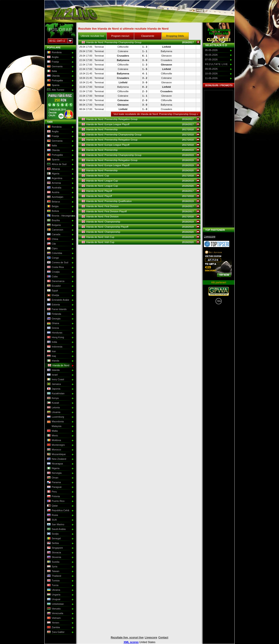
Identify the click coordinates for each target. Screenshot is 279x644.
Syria (52, 567)
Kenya (52, 398)
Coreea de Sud (57, 263)
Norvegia (54, 473)
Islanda (53, 370)
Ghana (53, 323)
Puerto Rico (55, 501)
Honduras (54, 333)
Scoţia (52, 534)
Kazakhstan (55, 394)
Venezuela (55, 613)
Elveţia (53, 295)
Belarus (53, 202)
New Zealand (56, 459)
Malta (52, 431)
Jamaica (53, 384)
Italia (51, 71)
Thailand (54, 576)
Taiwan (53, 571)
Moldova (54, 440)
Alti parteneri (218, 282)
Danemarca (55, 281)
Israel (52, 375)
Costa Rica (55, 267)
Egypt (52, 291)
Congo (52, 258)
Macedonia (55, 422)
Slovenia (54, 557)
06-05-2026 (211, 55)
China (52, 239)
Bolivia (52, 211)
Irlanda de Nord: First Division (141, 206)
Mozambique (56, 454)
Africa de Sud (56, 164)
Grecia (52, 328)
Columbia (54, 253)
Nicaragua (54, 464)
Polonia (53, 497)
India (52, 342)
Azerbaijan (55, 197)
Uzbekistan (55, 604)
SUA (51, 520)
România (54, 53)
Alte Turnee (55, 90)
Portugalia (54, 81)
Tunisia (53, 581)
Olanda (53, 76)
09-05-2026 (211, 69)
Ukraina (53, 590)
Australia (54, 188)
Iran (51, 352)
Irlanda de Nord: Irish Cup (141, 237)
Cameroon (55, 230)
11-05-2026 (211, 78)
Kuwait (53, 403)
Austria (53, 192)
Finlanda (54, 314)
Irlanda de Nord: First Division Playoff (141, 211)
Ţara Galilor (55, 632)
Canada (53, 235)
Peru (51, 492)
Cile (51, 244)
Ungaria (53, 595)
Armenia (53, 183)
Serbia (52, 543)
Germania (54, 67)
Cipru (52, 249)
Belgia (52, 206)
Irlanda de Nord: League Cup (141, 181)
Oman (52, 478)
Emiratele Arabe (58, 300)
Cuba (52, 277)
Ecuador (53, 286)
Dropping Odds (175, 36)
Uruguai (53, 599)
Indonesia (54, 347)
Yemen (53, 623)
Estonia (53, 305)
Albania (53, 169)
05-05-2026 (211, 50)
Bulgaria (53, 225)
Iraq (51, 356)
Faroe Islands (56, 309)
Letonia (53, 408)
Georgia (53, 319)
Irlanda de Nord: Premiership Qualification (141, 201)
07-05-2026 (211, 59)
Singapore (54, 548)
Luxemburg (55, 417)
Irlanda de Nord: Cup (141, 176)
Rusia (52, 515)
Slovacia (54, 553)
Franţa (52, 62)
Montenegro (55, 445)
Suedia (53, 562)
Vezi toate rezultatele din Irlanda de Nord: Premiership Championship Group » (156, 114)
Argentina (54, 178)
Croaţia (53, 272)
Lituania (53, 412)
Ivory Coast (55, 380)
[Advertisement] (219, 158)
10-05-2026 (211, 74)
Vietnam (53, 618)
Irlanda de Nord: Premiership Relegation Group (141, 119)
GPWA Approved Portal (219, 291)
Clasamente (148, 36)
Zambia (53, 628)
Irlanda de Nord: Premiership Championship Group (141, 42)
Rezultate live (216, 64)
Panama (53, 482)
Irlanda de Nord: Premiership (141, 129)
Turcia (52, 585)
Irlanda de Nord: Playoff (141, 191)
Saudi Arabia (56, 529)
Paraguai (54, 487)
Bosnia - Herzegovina (60, 216)
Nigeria (53, 468)
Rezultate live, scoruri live (127, 638)
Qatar (52, 506)
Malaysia (54, 426)
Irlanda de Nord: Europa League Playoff (141, 124)
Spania (53, 85)
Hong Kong (55, 337)
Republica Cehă (58, 511)
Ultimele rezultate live (92, 36)
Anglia (52, 57)
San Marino (55, 525)
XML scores (131, 642)
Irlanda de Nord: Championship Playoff (141, 227)
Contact (163, 638)
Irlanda (53, 361)
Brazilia (53, 221)
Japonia (53, 389)
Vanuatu (53, 609)
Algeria (53, 174)
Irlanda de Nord (58, 366)
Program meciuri (120, 36)
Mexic (52, 436)
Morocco (54, 450)
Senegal (53, 539)
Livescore (210, 237)
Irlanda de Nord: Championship (141, 222)
